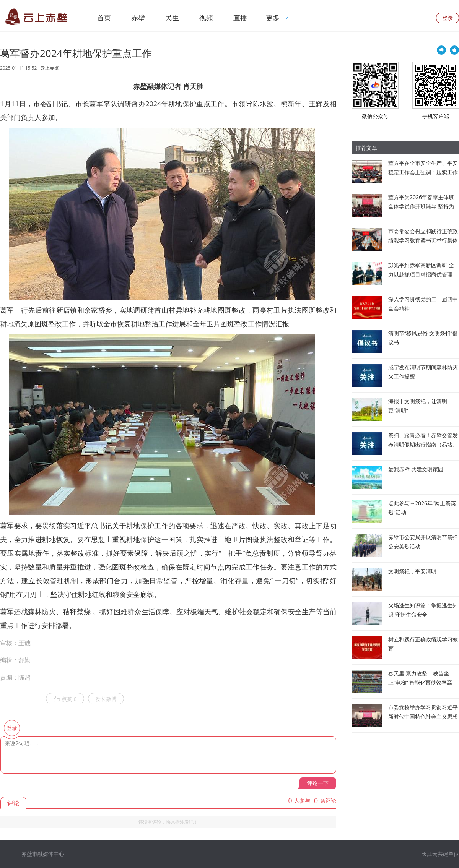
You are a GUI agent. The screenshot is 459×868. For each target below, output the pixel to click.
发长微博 (106, 699)
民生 (172, 18)
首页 (104, 18)
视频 (206, 18)
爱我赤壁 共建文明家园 (416, 469)
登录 (448, 18)
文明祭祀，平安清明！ (415, 571)
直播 (240, 18)
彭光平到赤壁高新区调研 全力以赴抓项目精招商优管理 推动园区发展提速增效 (421, 274)
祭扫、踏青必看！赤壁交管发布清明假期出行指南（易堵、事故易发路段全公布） (423, 444)
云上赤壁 (50, 68)
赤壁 (138, 18)
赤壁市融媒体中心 (43, 854)
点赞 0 (65, 699)
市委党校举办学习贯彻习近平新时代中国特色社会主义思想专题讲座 (423, 716)
